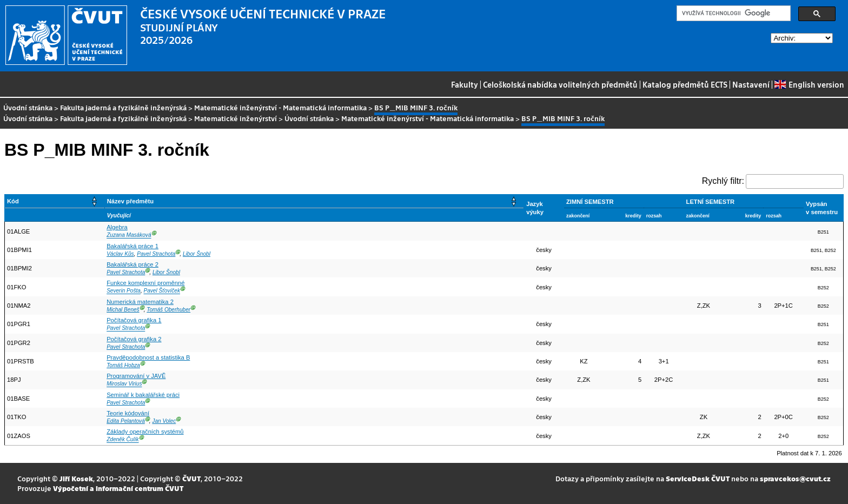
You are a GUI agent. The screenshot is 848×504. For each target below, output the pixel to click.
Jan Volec (164, 421)
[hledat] (733, 14)
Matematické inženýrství (236, 118)
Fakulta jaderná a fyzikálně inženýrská (123, 107)
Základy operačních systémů (145, 432)
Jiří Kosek (76, 478)
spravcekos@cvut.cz (795, 478)
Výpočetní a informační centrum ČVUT (118, 488)
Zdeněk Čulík (122, 440)
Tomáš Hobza (123, 365)
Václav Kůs (120, 254)
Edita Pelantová (126, 421)
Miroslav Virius (124, 384)
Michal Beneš (123, 310)
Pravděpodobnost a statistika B (148, 357)
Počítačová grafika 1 (134, 320)
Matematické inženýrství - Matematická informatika (280, 107)
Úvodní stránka (28, 107)
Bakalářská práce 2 (132, 264)
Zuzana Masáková (129, 236)
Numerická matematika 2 (140, 302)
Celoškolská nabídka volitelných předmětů (560, 84)
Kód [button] (13, 201)
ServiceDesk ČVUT (698, 478)
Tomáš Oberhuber (168, 310)
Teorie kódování (128, 413)
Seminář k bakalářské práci (143, 395)
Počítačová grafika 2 (134, 339)
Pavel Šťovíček (162, 291)
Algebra (117, 227)
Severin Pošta (124, 291)
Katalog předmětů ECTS (685, 84)
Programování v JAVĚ (136, 376)
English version (809, 84)
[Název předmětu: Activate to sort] (314, 201)
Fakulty (465, 84)
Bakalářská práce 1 (132, 246)
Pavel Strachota (156, 254)
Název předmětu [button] (130, 201)
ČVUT (191, 478)
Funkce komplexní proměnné (145, 283)
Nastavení (751, 84)
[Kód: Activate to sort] (55, 201)
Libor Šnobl (197, 254)
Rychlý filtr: (723, 181)
